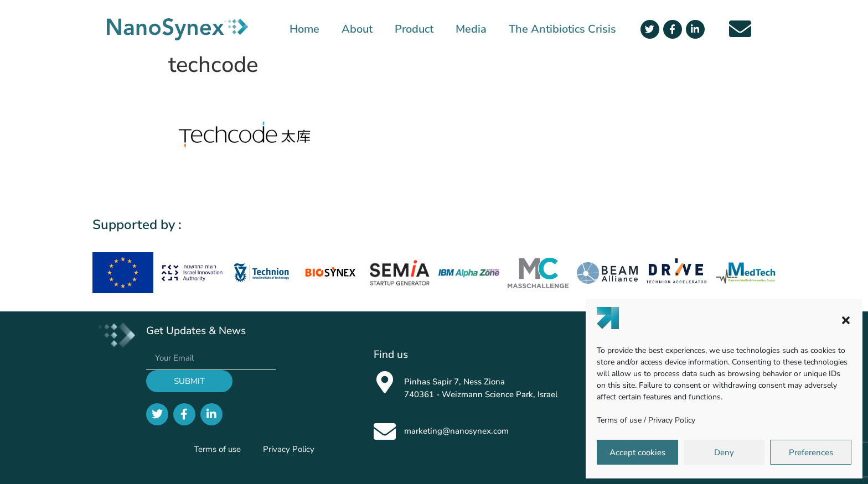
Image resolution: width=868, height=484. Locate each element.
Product (414, 29)
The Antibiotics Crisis (562, 29)
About (357, 29)
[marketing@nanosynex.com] (385, 431)
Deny (724, 452)
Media (471, 29)
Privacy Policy (672, 420)
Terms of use (619, 420)
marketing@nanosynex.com (456, 431)
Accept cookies (637, 452)
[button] (846, 320)
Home (304, 29)
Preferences (811, 452)
